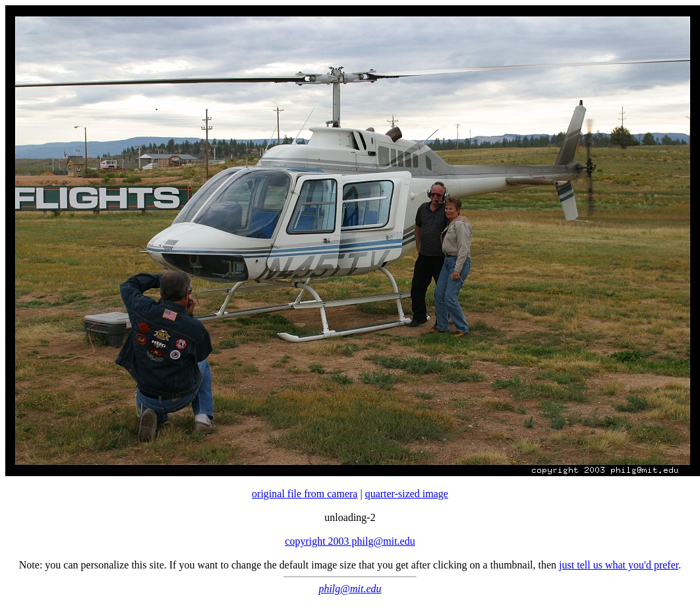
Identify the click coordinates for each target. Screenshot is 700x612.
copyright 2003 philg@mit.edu (350, 541)
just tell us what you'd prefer (619, 565)
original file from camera (305, 494)
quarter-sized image (407, 494)
